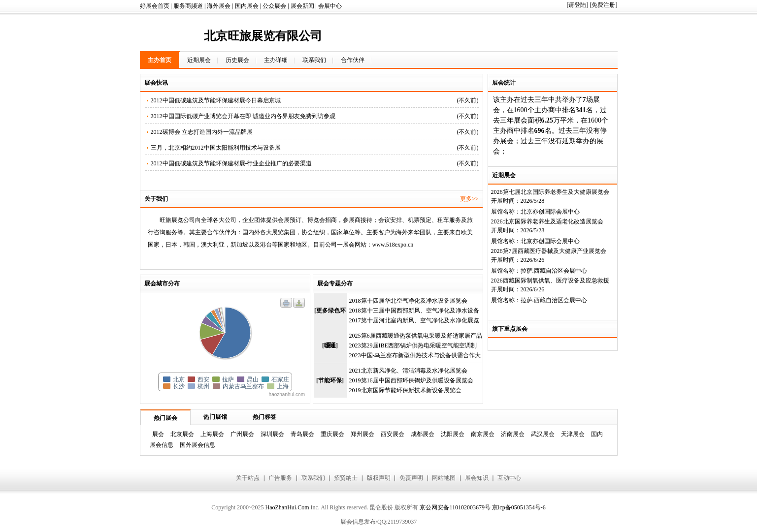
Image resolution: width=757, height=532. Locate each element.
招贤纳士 (346, 478)
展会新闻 (302, 6)
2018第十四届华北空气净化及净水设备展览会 (408, 301)
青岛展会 (302, 434)
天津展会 (573, 434)
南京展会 (483, 434)
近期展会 (199, 60)
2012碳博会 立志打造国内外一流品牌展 (202, 132)
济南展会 (513, 434)
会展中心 (330, 6)
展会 (158, 434)
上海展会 (212, 434)
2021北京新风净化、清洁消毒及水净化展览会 (408, 371)
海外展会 (219, 6)
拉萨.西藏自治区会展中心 (554, 271)
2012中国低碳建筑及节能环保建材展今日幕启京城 (216, 100)
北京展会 (182, 434)
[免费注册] (604, 5)
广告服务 (280, 478)
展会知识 (477, 478)
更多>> (469, 199)
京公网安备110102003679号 (455, 507)
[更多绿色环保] (330, 317)
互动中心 (509, 478)
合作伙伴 (353, 60)
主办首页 (160, 60)
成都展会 (423, 434)
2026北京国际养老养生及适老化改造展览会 (547, 221)
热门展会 (165, 418)
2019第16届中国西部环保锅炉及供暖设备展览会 (411, 380)
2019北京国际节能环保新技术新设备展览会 (405, 390)
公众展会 (274, 6)
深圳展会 (272, 434)
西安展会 (393, 434)
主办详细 (276, 60)
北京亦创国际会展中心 (550, 212)
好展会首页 (155, 6)
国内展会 (247, 6)
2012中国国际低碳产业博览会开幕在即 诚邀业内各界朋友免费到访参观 (243, 116)
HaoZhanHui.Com (287, 507)
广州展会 (242, 434)
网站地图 (444, 478)
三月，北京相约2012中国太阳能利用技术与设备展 (216, 148)
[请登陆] (578, 5)
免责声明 (411, 478)
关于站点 (248, 478)
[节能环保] (330, 380)
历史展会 (237, 60)
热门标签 (264, 417)
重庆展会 (332, 434)
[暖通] (330, 345)
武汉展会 (543, 434)
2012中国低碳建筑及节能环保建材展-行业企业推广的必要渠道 (231, 163)
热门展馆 (215, 417)
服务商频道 (188, 6)
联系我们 (314, 60)
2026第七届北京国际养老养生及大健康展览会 (550, 192)
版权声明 (379, 478)
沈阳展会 (453, 434)
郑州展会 (362, 434)
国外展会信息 (197, 445)
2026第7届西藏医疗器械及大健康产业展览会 (549, 251)
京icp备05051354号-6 (519, 507)
